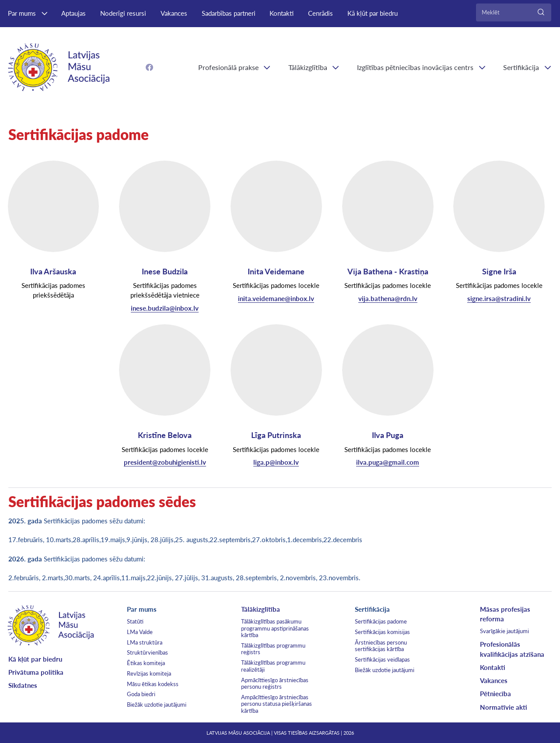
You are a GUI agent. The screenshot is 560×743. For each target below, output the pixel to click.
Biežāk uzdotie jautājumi (157, 704)
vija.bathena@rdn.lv (388, 298)
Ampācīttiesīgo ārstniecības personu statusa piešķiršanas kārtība (276, 704)
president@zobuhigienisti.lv (165, 462)
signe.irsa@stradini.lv (499, 298)
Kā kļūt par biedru (373, 13)
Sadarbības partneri (229, 13)
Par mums (22, 13)
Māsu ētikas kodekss (153, 684)
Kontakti (282, 13)
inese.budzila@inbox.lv (165, 308)
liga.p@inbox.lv (276, 462)
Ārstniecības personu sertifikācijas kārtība (381, 646)
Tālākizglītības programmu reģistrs (273, 649)
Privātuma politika (36, 672)
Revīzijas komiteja (149, 673)
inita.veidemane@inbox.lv (276, 298)
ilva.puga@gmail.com (388, 462)
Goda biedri (141, 694)
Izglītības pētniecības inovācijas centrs (415, 67)
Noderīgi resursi (123, 13)
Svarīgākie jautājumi (504, 631)
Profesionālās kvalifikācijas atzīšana (512, 649)
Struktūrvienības (147, 652)
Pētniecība (495, 694)
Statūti (135, 621)
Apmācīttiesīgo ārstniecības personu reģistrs (275, 683)
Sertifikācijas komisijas (382, 632)
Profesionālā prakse (228, 67)
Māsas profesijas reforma (505, 614)
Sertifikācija (372, 609)
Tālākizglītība (308, 67)
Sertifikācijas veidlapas (382, 659)
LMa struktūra (145, 642)
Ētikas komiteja (146, 663)
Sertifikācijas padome (381, 621)
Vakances (174, 13)
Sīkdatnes (23, 685)
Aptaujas (73, 13)
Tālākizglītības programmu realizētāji (273, 666)
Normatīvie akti (504, 707)
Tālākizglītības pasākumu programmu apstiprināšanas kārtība (275, 628)
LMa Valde (140, 632)
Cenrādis (320, 13)
